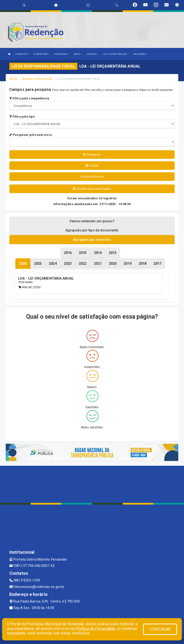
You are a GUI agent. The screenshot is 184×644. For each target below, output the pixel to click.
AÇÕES (78, 54)
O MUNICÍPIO (22, 54)
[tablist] (23, 264)
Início (13, 79)
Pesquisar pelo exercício (31, 135)
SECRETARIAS (61, 54)
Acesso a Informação (37, 79)
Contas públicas (92, 176)
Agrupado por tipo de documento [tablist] (92, 230)
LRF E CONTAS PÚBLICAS (116, 54)
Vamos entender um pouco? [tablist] (92, 221)
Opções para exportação (92, 189)
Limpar (92, 165)
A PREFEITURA (41, 54)
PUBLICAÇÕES (141, 54)
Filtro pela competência (29, 98)
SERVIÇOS (92, 54)
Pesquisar (92, 154)
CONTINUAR (160, 629)
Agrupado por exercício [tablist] (92, 240)
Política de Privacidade (96, 629)
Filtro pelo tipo (22, 117)
